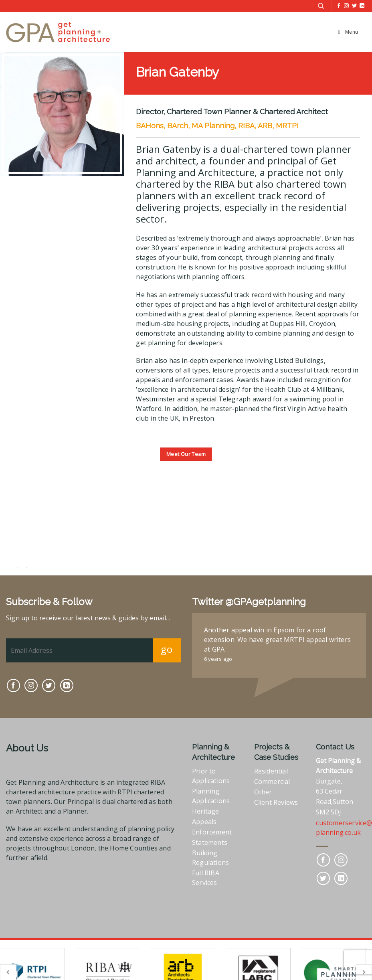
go (167, 648)
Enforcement (212, 831)
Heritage (206, 810)
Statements (210, 842)
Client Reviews (276, 802)
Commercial (272, 781)
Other (263, 791)
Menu (347, 32)
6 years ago (218, 658)
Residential (271, 770)
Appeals (204, 821)
